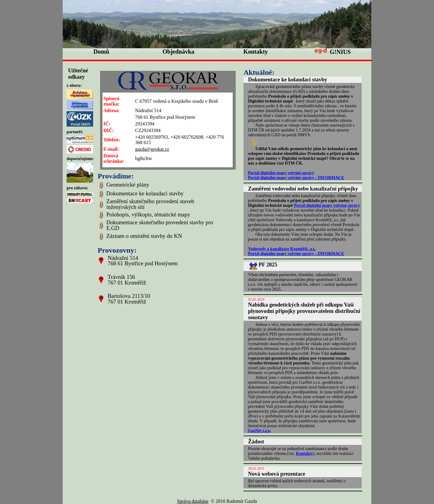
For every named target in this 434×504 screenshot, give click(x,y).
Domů (101, 52)
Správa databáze (193, 501)
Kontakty (255, 52)
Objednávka (178, 52)
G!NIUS (333, 52)
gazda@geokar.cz (152, 149)
